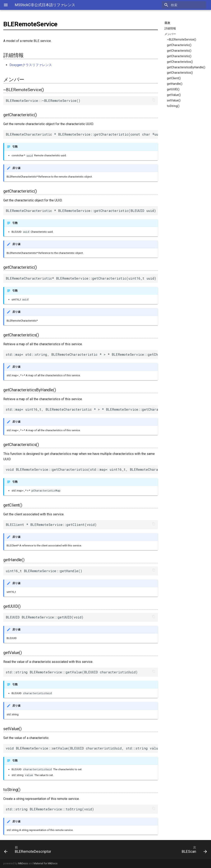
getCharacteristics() (180, 62)
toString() (173, 106)
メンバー (170, 34)
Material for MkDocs (46, 863)
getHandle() (175, 84)
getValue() (174, 95)
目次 (167, 23)
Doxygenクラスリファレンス (31, 65)
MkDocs (23, 863)
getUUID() (173, 89)
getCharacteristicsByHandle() (186, 67)
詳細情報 (170, 28)
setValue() (174, 100)
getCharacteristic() (179, 45)
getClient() (174, 78)
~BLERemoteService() (182, 40)
